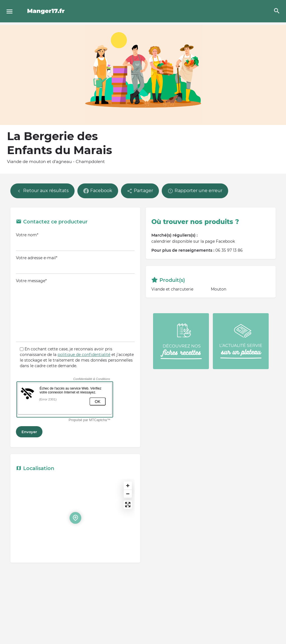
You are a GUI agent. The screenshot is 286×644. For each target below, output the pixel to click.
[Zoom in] (128, 486)
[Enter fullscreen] (128, 505)
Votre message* (75, 310)
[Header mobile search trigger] (277, 11)
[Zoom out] (128, 494)
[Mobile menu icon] (9, 11)
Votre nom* (75, 242)
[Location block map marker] (75, 518)
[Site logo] (47, 11)
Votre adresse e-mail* (75, 265)
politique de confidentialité (84, 355)
